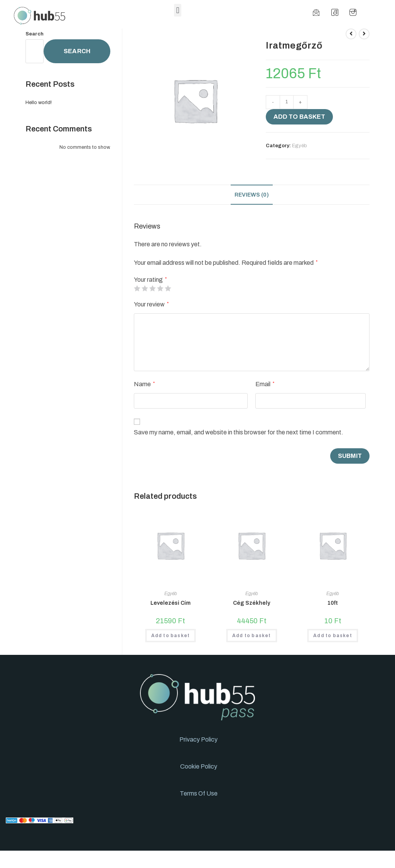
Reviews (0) (252, 195)
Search (35, 34)
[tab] (252, 195)
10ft (333, 603)
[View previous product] (351, 34)
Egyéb (300, 146)
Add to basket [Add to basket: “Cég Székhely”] (252, 636)
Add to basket (299, 117)
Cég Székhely (252, 603)
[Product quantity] (287, 102)
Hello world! (39, 103)
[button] (178, 10)
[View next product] (364, 34)
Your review (151, 304)
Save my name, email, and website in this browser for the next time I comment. (239, 432)
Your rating (150, 280)
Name (144, 384)
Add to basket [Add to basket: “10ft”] (333, 636)
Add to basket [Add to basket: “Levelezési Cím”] (171, 636)
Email (265, 384)
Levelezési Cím (170, 603)
